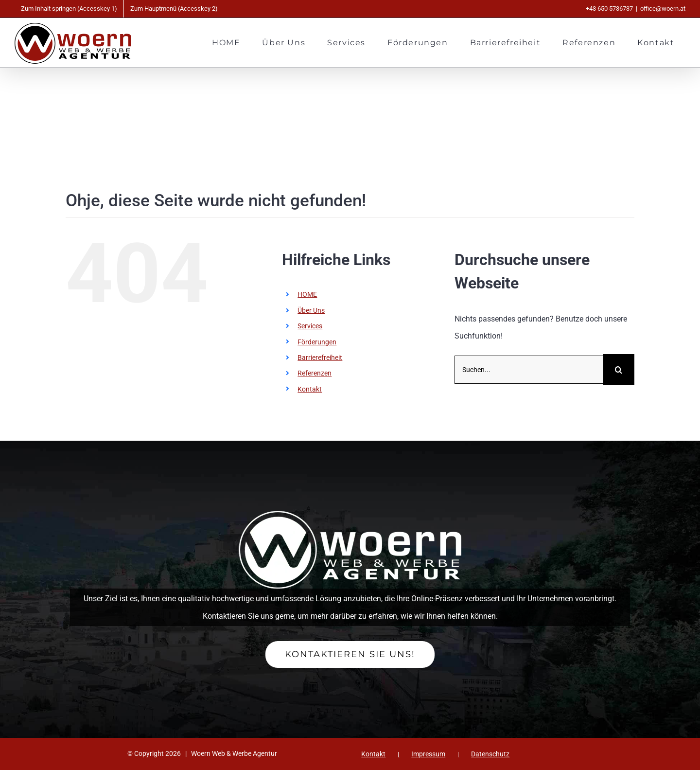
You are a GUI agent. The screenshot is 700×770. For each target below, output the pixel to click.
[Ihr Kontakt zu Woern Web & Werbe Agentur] (350, 654)
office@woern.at (663, 9)
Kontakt (310, 389)
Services (310, 326)
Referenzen (315, 373)
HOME (307, 294)
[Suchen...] (529, 370)
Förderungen (317, 342)
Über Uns (311, 310)
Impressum (428, 754)
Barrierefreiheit (320, 358)
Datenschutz (490, 754)
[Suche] (619, 370)
